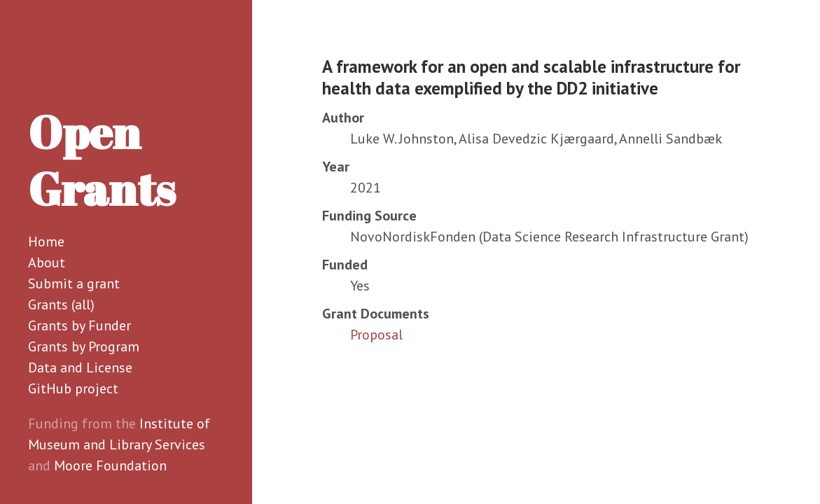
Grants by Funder (79, 325)
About (47, 262)
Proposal (376, 335)
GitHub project (73, 388)
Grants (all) (61, 304)
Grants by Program (84, 346)
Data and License (80, 367)
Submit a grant (74, 283)
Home (46, 241)
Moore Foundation (110, 465)
